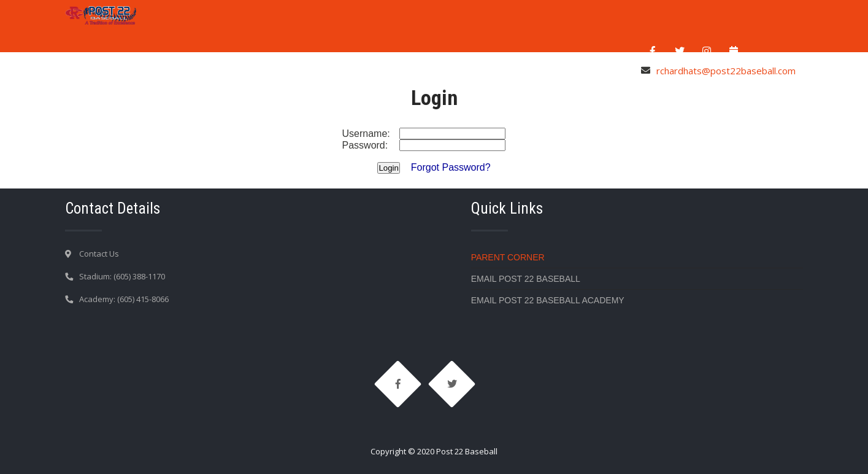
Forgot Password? (451, 167)
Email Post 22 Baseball (526, 279)
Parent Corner (508, 257)
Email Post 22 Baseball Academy (548, 300)
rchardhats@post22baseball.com (726, 71)
